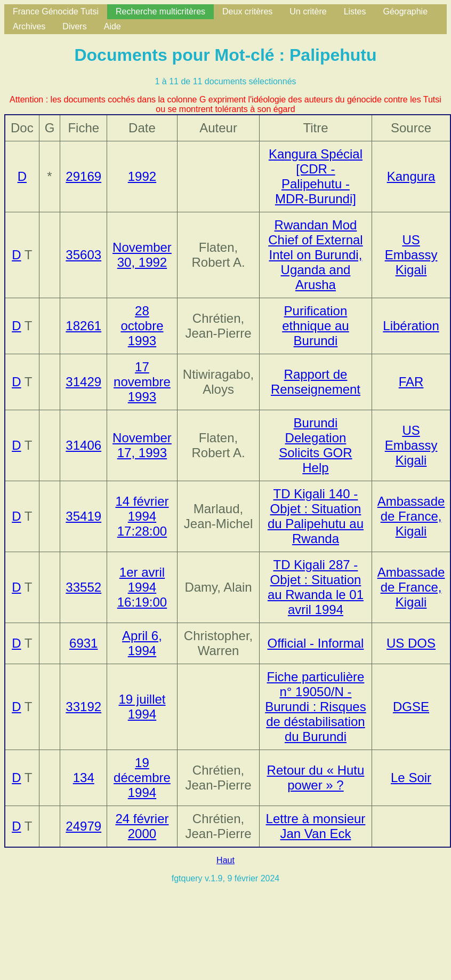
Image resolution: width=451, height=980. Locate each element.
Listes (355, 11)
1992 (142, 176)
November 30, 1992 (142, 255)
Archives (29, 26)
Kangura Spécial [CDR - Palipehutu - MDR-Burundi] (316, 176)
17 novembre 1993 (142, 382)
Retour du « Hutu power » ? (316, 778)
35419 (83, 516)
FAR (411, 382)
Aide (112, 26)
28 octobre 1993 (142, 326)
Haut (226, 860)
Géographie (405, 11)
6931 (83, 643)
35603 (83, 255)
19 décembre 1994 (142, 778)
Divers (74, 26)
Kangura (411, 176)
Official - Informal (315, 643)
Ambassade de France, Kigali (411, 516)
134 (84, 778)
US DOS (411, 643)
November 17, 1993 (142, 445)
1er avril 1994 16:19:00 (142, 587)
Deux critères (247, 11)
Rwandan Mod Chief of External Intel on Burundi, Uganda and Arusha (315, 255)
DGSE (411, 707)
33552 (83, 587)
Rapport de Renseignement (316, 382)
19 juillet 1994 (142, 707)
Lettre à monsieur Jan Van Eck (316, 826)
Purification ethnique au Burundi (315, 326)
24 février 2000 (142, 826)
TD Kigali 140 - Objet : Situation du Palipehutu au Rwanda (316, 516)
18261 (83, 326)
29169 (83, 176)
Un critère (308, 11)
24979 (83, 826)
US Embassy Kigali (411, 255)
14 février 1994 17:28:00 (142, 516)
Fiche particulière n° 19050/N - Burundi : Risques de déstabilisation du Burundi (315, 707)
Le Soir (411, 778)
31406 (83, 445)
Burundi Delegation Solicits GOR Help (315, 445)
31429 (83, 382)
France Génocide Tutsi (56, 11)
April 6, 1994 (142, 643)
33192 (83, 707)
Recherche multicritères (160, 11)
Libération (411, 326)
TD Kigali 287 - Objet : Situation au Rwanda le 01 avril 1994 (316, 587)
